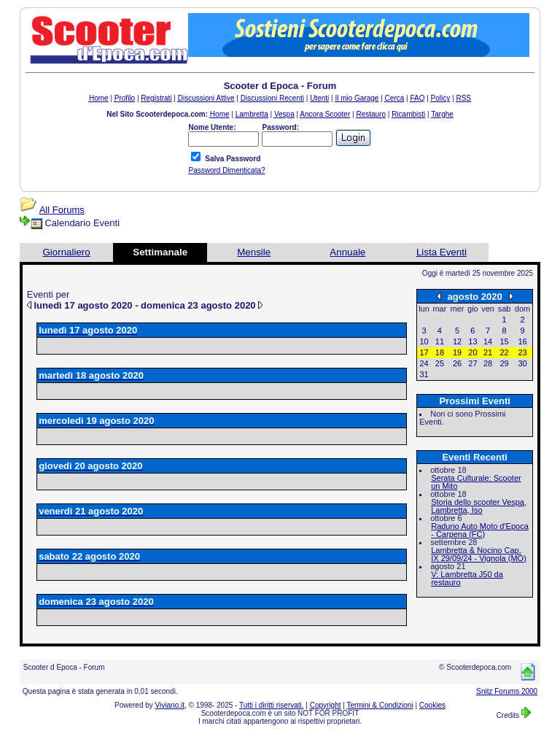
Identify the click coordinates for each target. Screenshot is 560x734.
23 (522, 352)
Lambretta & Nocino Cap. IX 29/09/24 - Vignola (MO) (479, 554)
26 (457, 363)
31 (424, 374)
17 (424, 352)
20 (472, 352)
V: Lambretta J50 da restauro (467, 578)
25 (440, 363)
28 (488, 363)
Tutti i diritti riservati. (272, 705)
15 (504, 341)
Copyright (326, 705)
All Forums (62, 210)
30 (522, 363)
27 (472, 363)
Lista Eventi (442, 252)
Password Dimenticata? (226, 170)
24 (424, 363)
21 (488, 352)
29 (504, 363)
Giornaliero (66, 252)
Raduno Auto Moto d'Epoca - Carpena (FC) (480, 530)
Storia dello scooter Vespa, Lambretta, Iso (479, 506)
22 (504, 352)
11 (440, 341)
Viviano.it (170, 705)
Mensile (254, 252)
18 (440, 352)
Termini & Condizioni (380, 705)
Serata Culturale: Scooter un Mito (476, 482)
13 (472, 341)
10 (424, 341)
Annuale (347, 252)
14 (488, 341)
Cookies (432, 705)
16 (522, 341)
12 (457, 341)
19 (457, 352)
